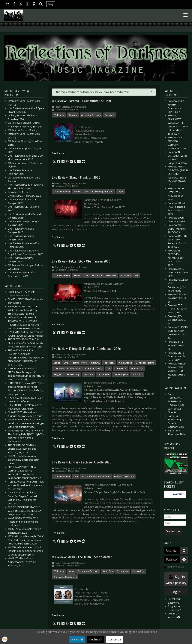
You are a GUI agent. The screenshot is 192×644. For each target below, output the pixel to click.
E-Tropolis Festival (145, 363)
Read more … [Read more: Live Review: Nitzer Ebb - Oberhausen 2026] (60, 324)
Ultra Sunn (137, 374)
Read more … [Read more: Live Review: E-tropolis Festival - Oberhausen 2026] (60, 438)
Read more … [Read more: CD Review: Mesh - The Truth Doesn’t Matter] (60, 615)
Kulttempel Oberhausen (104, 275)
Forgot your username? (174, 608)
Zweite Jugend (120, 374)
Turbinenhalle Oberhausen (67, 368)
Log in (176, 592)
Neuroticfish (137, 368)
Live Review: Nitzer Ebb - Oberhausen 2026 (81, 261)
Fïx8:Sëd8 (88, 374)
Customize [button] (114, 639)
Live (86, 191)
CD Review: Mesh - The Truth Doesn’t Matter (82, 557)
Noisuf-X (95, 363)
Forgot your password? (174, 601)
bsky (51, 4)
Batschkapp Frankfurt (103, 191)
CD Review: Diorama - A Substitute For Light (82, 101)
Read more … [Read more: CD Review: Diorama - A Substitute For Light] (60, 153)
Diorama (73, 115)
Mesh (71, 571)
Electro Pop (138, 571)
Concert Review (62, 191)
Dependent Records (88, 571)
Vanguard (58, 374)
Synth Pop (108, 571)
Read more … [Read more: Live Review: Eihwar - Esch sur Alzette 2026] (60, 533)
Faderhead (109, 363)
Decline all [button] (95, 639)
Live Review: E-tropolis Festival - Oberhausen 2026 (86, 349)
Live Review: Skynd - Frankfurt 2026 (76, 178)
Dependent (123, 571)
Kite (108, 368)
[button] (54, 162)
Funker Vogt (73, 374)
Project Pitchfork (94, 368)
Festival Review (79, 363)
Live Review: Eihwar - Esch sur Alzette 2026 (82, 462)
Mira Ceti (129, 476)
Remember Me (176, 567)
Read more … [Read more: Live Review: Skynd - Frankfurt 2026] (60, 237)
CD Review (59, 115)
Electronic (110, 115)
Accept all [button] (77, 639)
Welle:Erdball (125, 363)
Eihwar (118, 476)
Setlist (77, 191)
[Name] (175, 517)
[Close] (151, 91)
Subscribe (173, 531)
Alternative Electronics (65, 577)
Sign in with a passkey (176, 580)
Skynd (120, 191)
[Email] (175, 523)
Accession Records (91, 115)
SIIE (137, 275)
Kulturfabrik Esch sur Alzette (96, 476)
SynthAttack (103, 374)
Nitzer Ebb (126, 275)
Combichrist (121, 368)
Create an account (174, 615)
